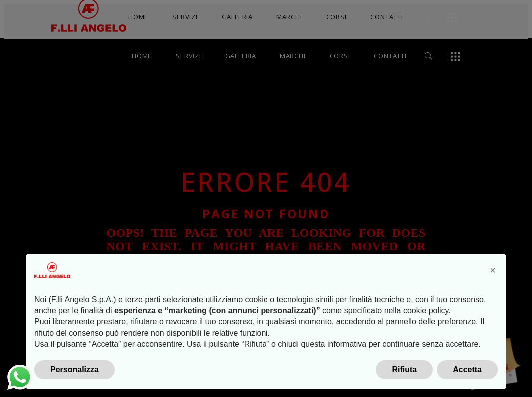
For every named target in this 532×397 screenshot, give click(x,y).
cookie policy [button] (426, 310)
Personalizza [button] (75, 369)
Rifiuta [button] (404, 369)
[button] (493, 270)
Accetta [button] (467, 369)
